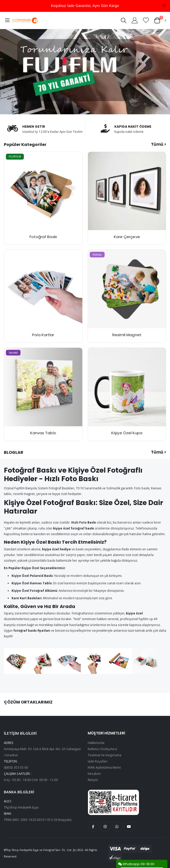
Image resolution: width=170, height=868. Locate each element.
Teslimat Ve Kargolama (104, 755)
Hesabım (94, 774)
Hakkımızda (96, 743)
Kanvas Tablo (43, 433)
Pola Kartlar (43, 335)
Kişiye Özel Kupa (127, 433)
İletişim (93, 780)
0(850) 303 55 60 (16, 767)
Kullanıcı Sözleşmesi (102, 749)
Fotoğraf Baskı (43, 237)
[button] (124, 21)
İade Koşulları (98, 761)
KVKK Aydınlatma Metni (104, 767)
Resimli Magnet (127, 335)
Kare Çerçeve (127, 237)
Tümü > (159, 144)
